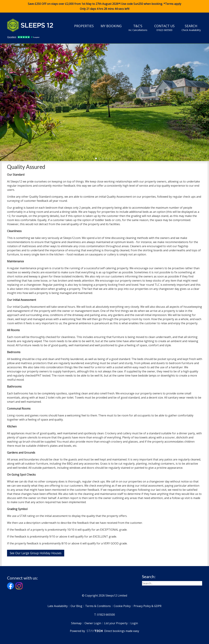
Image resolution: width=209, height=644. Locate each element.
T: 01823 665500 (104, 615)
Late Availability (58, 606)
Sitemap (76, 623)
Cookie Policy (122, 606)
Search (191, 28)
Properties (84, 26)
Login (134, 623)
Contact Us (164, 28)
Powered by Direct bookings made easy (104, 631)
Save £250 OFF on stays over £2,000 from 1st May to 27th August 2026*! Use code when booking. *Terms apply (104, 6)
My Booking (111, 26)
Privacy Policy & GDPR (148, 606)
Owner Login (93, 623)
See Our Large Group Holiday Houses (36, 553)
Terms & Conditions (98, 606)
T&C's (138, 28)
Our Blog (76, 606)
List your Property (116, 623)
